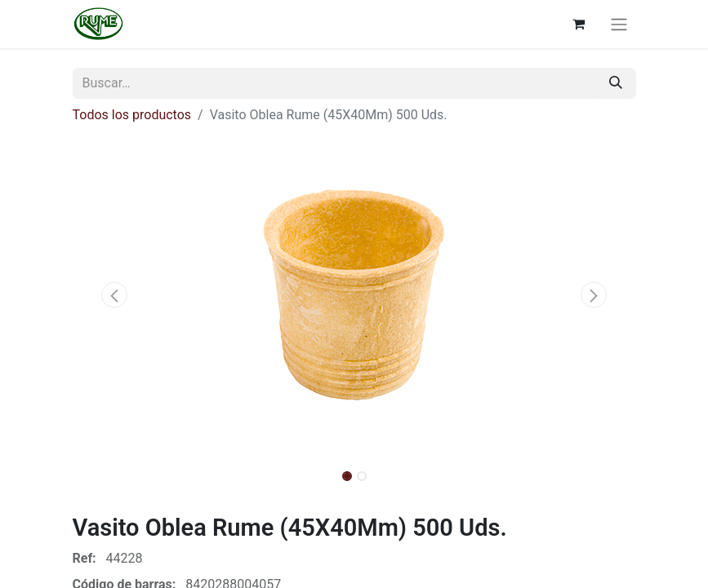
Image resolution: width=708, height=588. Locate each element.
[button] (115, 295)
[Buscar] (616, 83)
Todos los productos (132, 115)
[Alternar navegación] (619, 24)
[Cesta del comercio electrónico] (579, 24)
